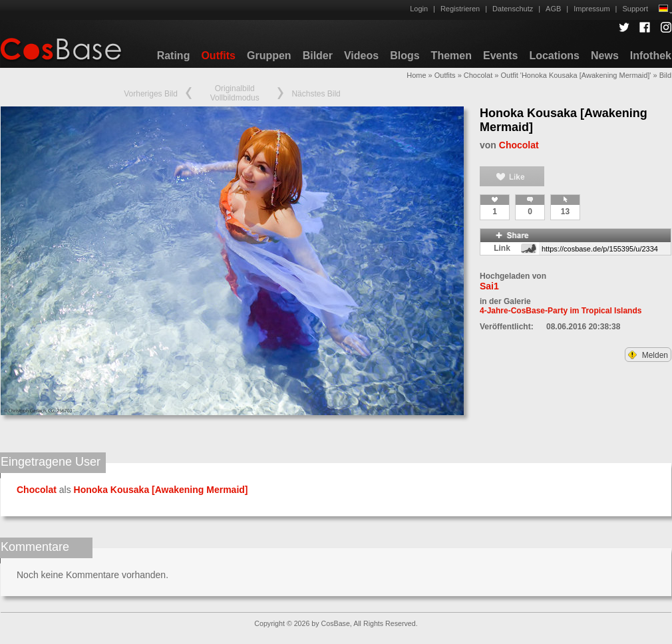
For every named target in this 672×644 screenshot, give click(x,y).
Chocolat (478, 75)
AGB (553, 9)
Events (500, 56)
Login (419, 9)
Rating (174, 56)
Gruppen (269, 56)
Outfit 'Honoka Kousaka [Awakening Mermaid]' (576, 75)
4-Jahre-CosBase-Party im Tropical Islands (561, 311)
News (605, 56)
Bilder (318, 56)
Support (635, 9)
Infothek (651, 56)
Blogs (405, 56)
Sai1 (489, 286)
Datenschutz (513, 9)
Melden (648, 355)
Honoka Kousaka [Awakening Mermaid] (161, 490)
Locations (554, 56)
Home (416, 75)
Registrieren (460, 9)
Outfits (218, 56)
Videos (361, 56)
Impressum (591, 9)
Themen (451, 56)
